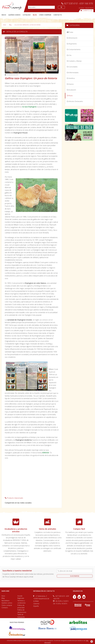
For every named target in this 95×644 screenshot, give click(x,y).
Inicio (4, 15)
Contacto (5, 608)
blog (35, 15)
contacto (58, 15)
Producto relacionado (14, 498)
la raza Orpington (29, 107)
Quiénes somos (7, 603)
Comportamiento (74, 49)
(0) (86, 11)
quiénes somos (14, 15)
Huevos (70, 84)
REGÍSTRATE (89, 8)
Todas (70, 32)
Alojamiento (72, 44)
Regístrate (21, 598)
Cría (69, 55)
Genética (71, 78)
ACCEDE (81, 8)
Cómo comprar (7, 605)
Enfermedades (73, 73)
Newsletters (6, 601)
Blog (10, 25)
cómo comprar (45, 15)
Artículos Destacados (75, 101)
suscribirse (75, 576)
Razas (70, 96)
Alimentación (72, 38)
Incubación (71, 90)
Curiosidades (72, 67)
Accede (20, 596)
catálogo (27, 15)
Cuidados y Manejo (74, 61)
